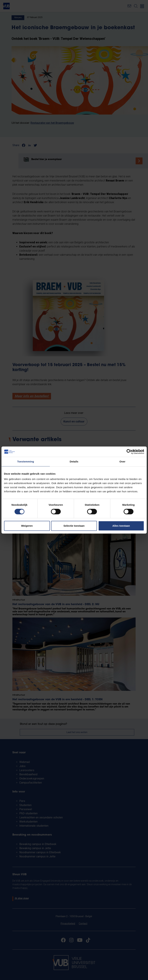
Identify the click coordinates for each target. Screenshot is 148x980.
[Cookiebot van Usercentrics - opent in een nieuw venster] (129, 452)
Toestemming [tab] (26, 461)
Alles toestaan (121, 526)
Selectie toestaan (74, 526)
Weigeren (27, 526)
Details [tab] (74, 461)
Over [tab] (122, 461)
